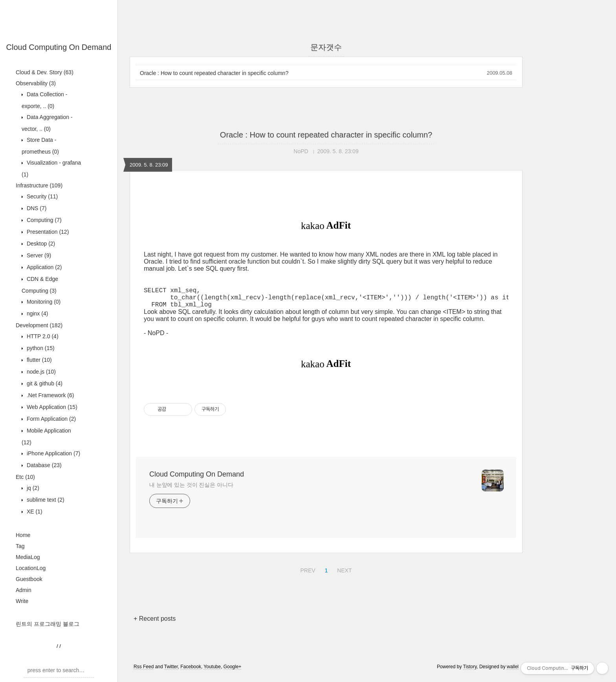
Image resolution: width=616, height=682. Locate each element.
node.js (40, 372)
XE (34, 511)
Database (43, 465)
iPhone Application (53, 453)
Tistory (470, 671)
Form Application (50, 419)
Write (22, 601)
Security (41, 196)
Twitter (171, 671)
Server (38, 255)
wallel (513, 671)
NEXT (343, 574)
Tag (20, 546)
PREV (307, 574)
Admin (24, 590)
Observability (36, 83)
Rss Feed (144, 671)
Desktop (40, 244)
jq (32, 488)
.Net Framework (49, 395)
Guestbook (29, 579)
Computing (43, 220)
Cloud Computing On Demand (59, 47)
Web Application (51, 407)
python (40, 348)
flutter (38, 360)
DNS (36, 208)
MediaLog (28, 557)
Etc (25, 477)
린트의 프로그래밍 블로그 (48, 624)
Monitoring (43, 302)
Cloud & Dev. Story (45, 72)
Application (43, 267)
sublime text (45, 500)
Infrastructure (39, 185)
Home (23, 535)
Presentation (47, 232)
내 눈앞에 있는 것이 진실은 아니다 (191, 489)
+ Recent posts (155, 623)
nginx (37, 313)
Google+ (233, 671)
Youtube (212, 671)
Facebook (191, 671)
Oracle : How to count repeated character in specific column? (214, 73)
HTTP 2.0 (42, 336)
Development (39, 325)
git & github (44, 383)
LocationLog (31, 568)
